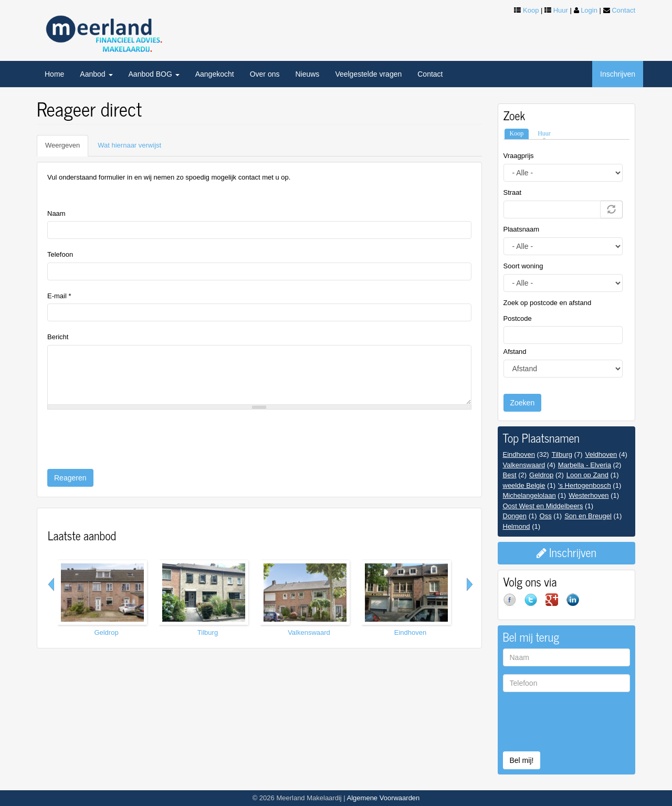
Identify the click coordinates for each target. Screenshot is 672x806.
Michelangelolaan (529, 495)
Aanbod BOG (154, 74)
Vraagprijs (519, 156)
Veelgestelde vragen (368, 74)
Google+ (556, 604)
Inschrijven (618, 74)
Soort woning (523, 266)
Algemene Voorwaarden (384, 798)
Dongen (515, 516)
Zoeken (523, 403)
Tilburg (208, 632)
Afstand (515, 352)
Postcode (518, 318)
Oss (546, 516)
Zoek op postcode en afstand (548, 303)
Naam (56, 213)
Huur (561, 10)
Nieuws (307, 74)
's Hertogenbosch (585, 485)
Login (589, 10)
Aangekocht (215, 74)
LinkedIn (577, 604)
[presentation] (127, 438)
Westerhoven (589, 495)
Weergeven (67, 149)
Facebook (514, 604)
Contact (623, 10)
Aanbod (96, 74)
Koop (531, 10)
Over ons (265, 74)
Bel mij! (522, 760)
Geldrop (106, 632)
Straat (513, 192)
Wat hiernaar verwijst (129, 145)
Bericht (58, 337)
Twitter (535, 604)
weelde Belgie (524, 485)
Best (510, 475)
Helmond (517, 526)
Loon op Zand (587, 475)
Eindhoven (410, 632)
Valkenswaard (309, 632)
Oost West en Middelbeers (543, 506)
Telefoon (60, 254)
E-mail (59, 296)
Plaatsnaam (522, 229)
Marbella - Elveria (585, 465)
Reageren (70, 478)
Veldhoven (601, 454)
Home (54, 74)
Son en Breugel (588, 516)
